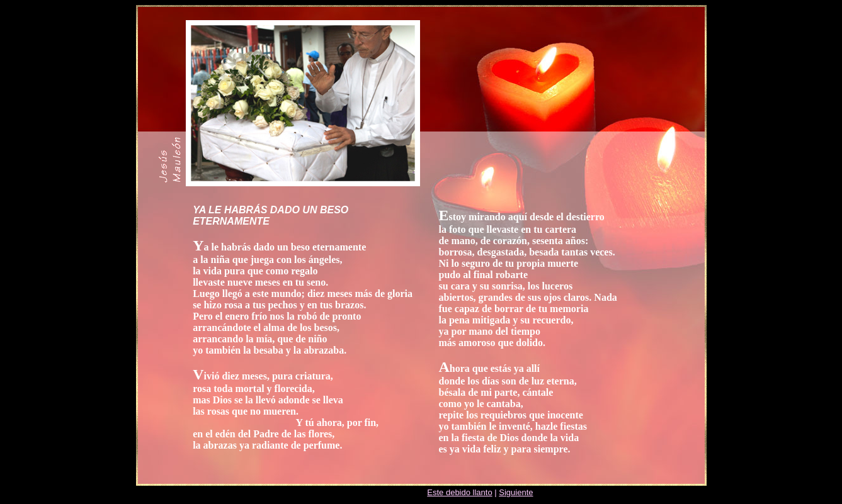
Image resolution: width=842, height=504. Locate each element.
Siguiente (516, 492)
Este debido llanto (459, 492)
